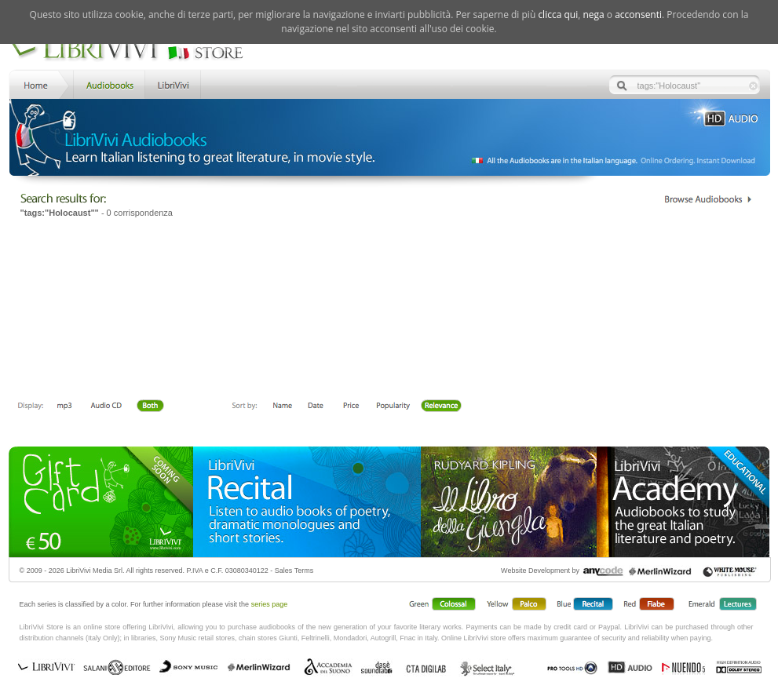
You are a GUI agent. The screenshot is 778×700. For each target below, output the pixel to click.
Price (351, 407)
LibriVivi (173, 84)
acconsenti (638, 15)
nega (593, 15)
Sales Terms (294, 571)
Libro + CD (106, 407)
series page (270, 604)
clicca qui (558, 15)
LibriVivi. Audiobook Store (133, 49)
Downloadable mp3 (64, 407)
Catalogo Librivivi (708, 199)
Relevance (441, 407)
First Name (283, 407)
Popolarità (394, 407)
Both (155, 407)
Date (316, 407)
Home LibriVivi (39, 84)
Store (108, 84)
